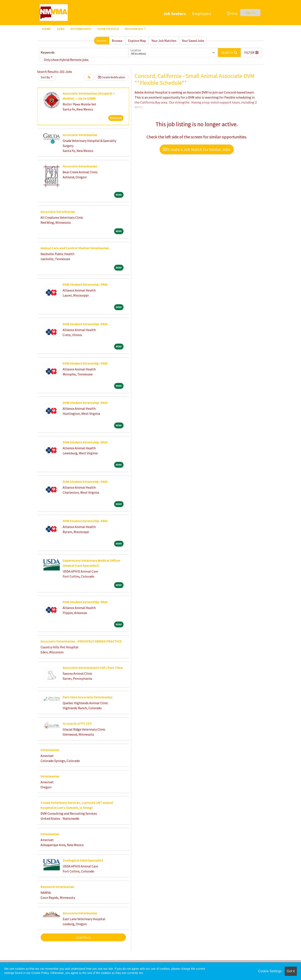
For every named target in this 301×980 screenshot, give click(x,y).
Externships (81, 29)
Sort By (45, 77)
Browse (117, 41)
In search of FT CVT (77, 723)
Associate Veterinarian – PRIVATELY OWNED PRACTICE (81, 641)
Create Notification (112, 77)
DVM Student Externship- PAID (85, 284)
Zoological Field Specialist (83, 860)
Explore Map (137, 41)
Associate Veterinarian (80, 135)
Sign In (250, 13)
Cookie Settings (270, 971)
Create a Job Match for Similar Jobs (197, 149)
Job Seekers (175, 13)
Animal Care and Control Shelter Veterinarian (75, 248)
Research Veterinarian (57, 887)
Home (47, 29)
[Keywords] (84, 53)
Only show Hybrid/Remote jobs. (66, 60)
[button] (251, 53)
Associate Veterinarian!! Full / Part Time (93, 668)
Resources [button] (134, 29)
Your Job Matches (164, 41)
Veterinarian (50, 750)
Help (232, 13)
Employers (202, 13)
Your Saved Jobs (193, 41)
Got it (291, 971)
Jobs (61, 29)
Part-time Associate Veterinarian (88, 697)
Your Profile (108, 29)
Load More (83, 937)
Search (102, 41)
